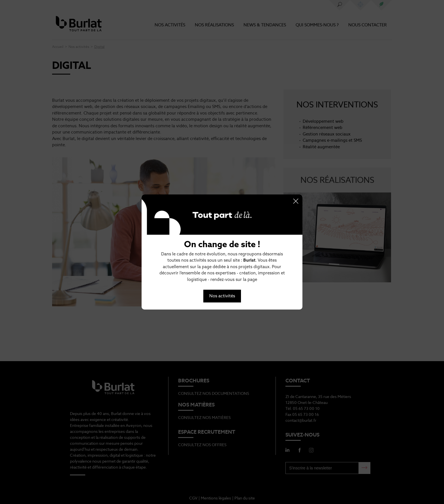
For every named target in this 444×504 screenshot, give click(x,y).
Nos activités (222, 296)
